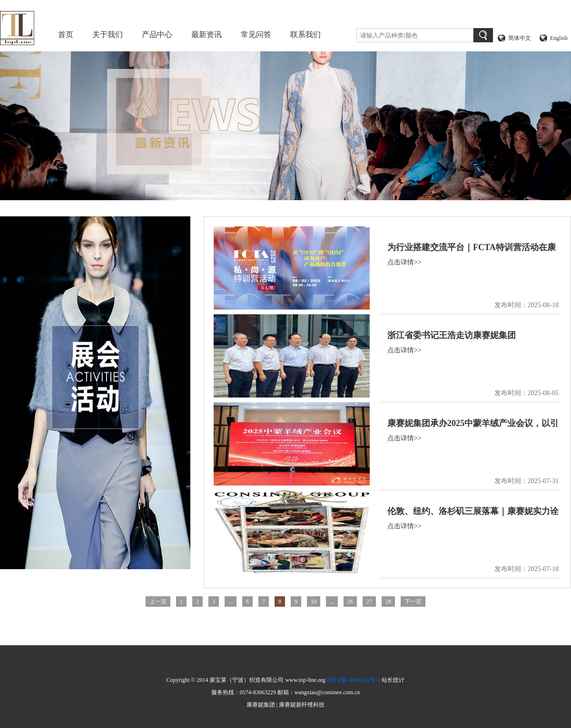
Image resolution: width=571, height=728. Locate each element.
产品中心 (157, 34)
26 (350, 602)
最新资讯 (207, 34)
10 (314, 602)
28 (388, 602)
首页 (66, 34)
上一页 (158, 602)
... (231, 602)
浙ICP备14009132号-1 (354, 680)
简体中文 (520, 38)
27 (369, 602)
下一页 (413, 602)
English (559, 38)
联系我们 (305, 34)
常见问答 (256, 34)
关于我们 (108, 34)
